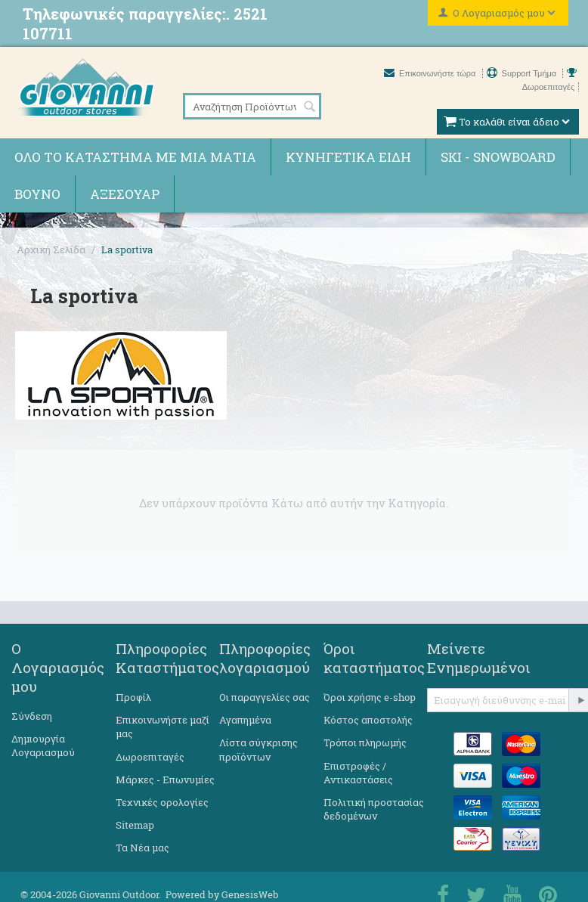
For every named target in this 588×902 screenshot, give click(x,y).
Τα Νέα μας (142, 848)
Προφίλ (133, 697)
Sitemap (135, 825)
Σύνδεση (32, 716)
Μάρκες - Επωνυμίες (165, 780)
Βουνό (37, 194)
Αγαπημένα (245, 720)
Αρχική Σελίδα (51, 250)
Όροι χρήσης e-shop (370, 697)
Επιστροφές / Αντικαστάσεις (358, 773)
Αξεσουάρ (125, 194)
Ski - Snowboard (498, 157)
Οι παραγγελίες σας (265, 697)
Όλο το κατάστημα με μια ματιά (135, 157)
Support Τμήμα (523, 73)
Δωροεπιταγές (150, 757)
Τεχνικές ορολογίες (162, 802)
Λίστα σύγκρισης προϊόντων (258, 749)
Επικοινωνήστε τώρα (431, 73)
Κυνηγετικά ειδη (348, 157)
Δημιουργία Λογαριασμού (43, 745)
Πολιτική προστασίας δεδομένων (374, 809)
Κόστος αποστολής (368, 720)
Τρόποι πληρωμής (365, 742)
